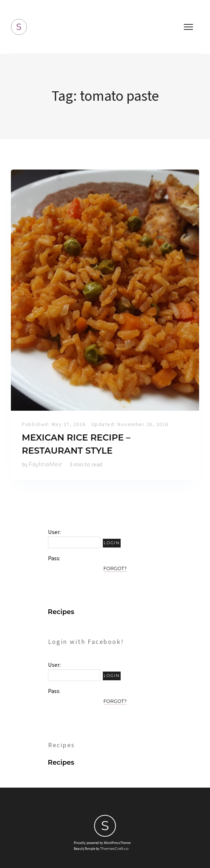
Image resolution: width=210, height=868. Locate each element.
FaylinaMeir (45, 464)
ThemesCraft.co (114, 849)
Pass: (54, 558)
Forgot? (115, 568)
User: (54, 532)
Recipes (61, 612)
